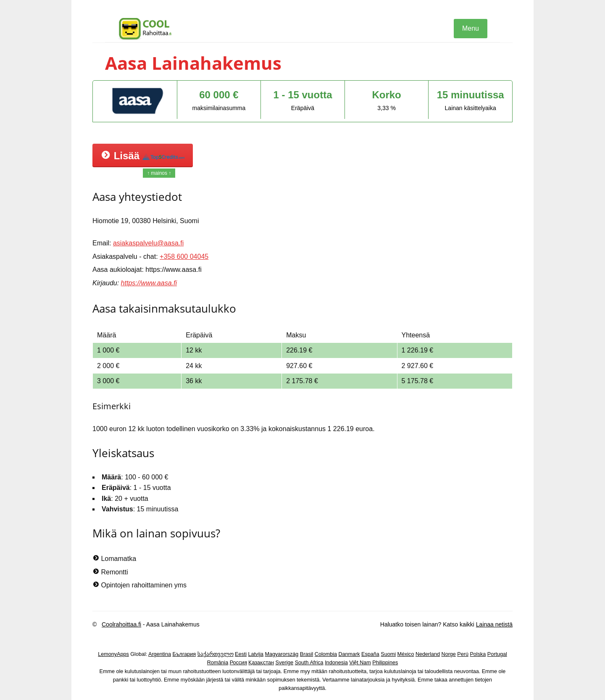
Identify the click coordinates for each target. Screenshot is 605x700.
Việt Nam (360, 663)
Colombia (326, 654)
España (370, 654)
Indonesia (336, 663)
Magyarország (282, 654)
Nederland (428, 654)
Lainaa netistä (494, 624)
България (184, 654)
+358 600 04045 (184, 257)
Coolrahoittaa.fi (121, 624)
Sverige (285, 663)
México (406, 654)
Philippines (385, 663)
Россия (238, 663)
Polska (478, 654)
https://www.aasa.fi (149, 283)
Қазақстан (261, 663)
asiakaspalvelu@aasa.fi (148, 243)
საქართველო (216, 654)
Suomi (388, 654)
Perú (463, 654)
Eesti (241, 654)
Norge (449, 654)
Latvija (256, 654)
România (218, 663)
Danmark (349, 654)
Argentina (160, 654)
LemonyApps (113, 654)
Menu (471, 28)
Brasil (307, 654)
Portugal (497, 654)
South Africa (309, 663)
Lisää (143, 155)
